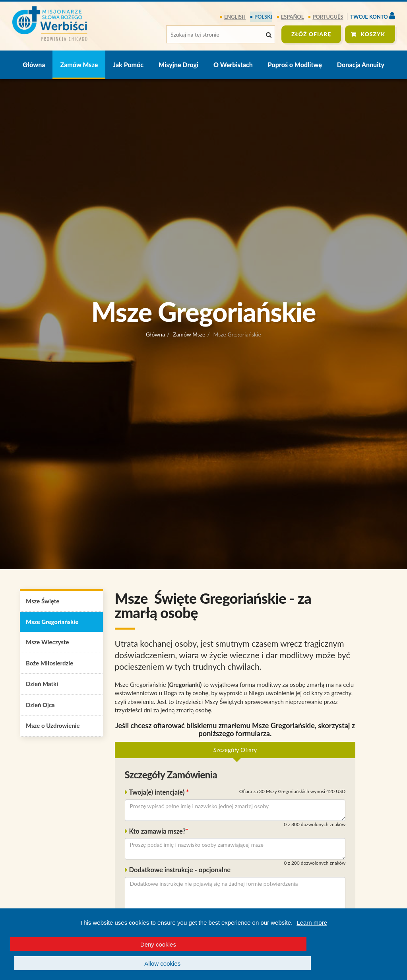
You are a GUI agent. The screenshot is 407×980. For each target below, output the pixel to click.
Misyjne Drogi (178, 65)
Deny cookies (102, 963)
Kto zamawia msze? (158, 831)
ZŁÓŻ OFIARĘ (311, 34)
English (236, 17)
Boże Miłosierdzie (49, 663)
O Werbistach (233, 65)
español (293, 17)
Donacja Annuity (361, 65)
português (328, 17)
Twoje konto (373, 16)
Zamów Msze (79, 65)
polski (264, 17)
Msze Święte (43, 601)
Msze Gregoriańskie (52, 622)
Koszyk (373, 34)
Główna (34, 65)
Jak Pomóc (128, 65)
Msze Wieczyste (47, 642)
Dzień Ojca (40, 705)
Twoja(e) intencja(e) (158, 793)
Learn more (312, 942)
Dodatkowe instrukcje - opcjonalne (180, 870)
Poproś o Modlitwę (295, 65)
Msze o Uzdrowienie (53, 726)
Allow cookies (305, 963)
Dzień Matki (42, 684)
